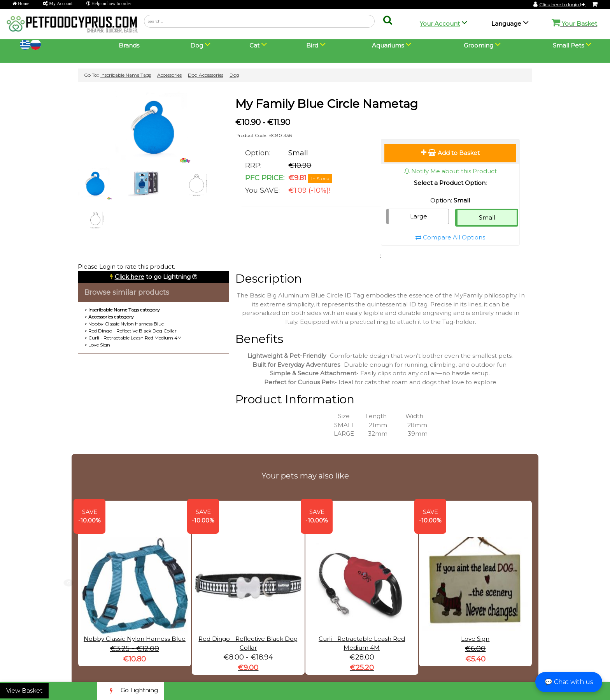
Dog (234, 75)
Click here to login (563, 4)
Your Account (440, 24)
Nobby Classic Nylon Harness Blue (126, 324)
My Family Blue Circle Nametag (327, 104)
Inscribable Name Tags (126, 75)
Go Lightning (131, 691)
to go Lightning (153, 277)
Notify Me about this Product (450, 171)
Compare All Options (450, 237)
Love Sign (99, 345)
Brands (129, 45)
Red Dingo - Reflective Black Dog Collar (132, 331)
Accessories (169, 75)
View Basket (24, 690)
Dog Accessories (206, 75)
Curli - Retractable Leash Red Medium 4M (135, 338)
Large (419, 216)
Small (487, 217)
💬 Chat (569, 682)
